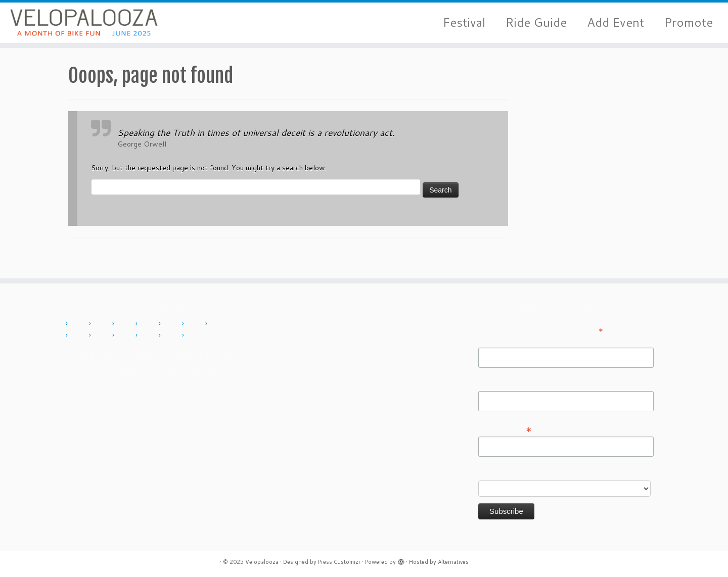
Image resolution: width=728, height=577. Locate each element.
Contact (180, 354)
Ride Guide (536, 22)
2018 (103, 335)
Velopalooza (262, 562)
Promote (689, 22)
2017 (80, 335)
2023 (173, 335)
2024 (196, 335)
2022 (150, 335)
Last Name (496, 384)
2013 (150, 324)
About (142, 354)
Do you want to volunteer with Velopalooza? (550, 473)
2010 (80, 324)
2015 (196, 324)
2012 (126, 324)
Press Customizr (339, 562)
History (221, 354)
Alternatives (453, 562)
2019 (126, 335)
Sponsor (126, 371)
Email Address (505, 429)
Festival (464, 22)
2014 (173, 324)
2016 (219, 324)
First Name (496, 341)
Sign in (201, 371)
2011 (103, 324)
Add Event (616, 22)
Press (165, 371)
